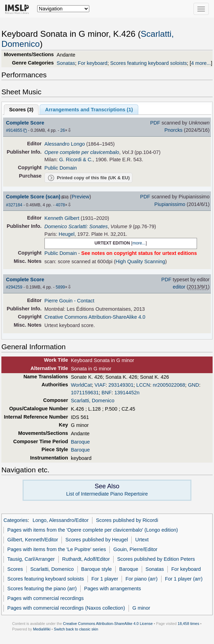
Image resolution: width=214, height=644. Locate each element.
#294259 (14, 287)
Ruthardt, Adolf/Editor (86, 559)
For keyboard (93, 63)
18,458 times (188, 624)
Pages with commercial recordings (46, 598)
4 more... (201, 63)
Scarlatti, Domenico (93, 401)
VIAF (100, 385)
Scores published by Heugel (97, 540)
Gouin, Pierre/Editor (135, 549)
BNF (106, 393)
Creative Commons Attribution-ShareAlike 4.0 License (108, 624)
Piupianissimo (170, 204)
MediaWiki (42, 629)
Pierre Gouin (59, 301)
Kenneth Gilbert (62, 218)
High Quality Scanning (140, 261)
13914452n (127, 393)
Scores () (21, 110)
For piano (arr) (141, 579)
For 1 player (105, 579)
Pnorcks (173, 130)
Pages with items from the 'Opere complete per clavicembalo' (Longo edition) (93, 530)
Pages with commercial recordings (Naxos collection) (66, 608)
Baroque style (97, 569)
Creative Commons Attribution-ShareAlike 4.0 (95, 317)
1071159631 (85, 393)
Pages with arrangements (113, 589)
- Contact (84, 301)
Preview (80, 197)
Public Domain (61, 168)
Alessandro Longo (65, 144)
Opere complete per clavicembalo (82, 152)
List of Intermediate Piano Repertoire (107, 494)
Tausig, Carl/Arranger (31, 559)
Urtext (142, 540)
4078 (60, 205)
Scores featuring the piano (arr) (42, 589)
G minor (141, 608)
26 (63, 130)
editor (179, 287)
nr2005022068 (169, 385)
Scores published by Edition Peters (156, 559)
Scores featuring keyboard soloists (149, 63)
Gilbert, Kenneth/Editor (33, 540)
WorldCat (81, 385)
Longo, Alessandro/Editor (61, 520)
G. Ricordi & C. (76, 160)
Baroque (80, 442)
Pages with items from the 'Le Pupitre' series (57, 549)
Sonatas (66, 63)
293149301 (121, 385)
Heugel (67, 234)
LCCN (143, 385)
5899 (60, 287)
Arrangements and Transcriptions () (89, 110)
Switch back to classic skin (76, 629)
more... (139, 243)
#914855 (14, 130)
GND (194, 385)
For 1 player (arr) (184, 579)
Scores (15, 569)
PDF (155, 123)
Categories (16, 520)
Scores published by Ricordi (127, 520)
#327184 (14, 205)
